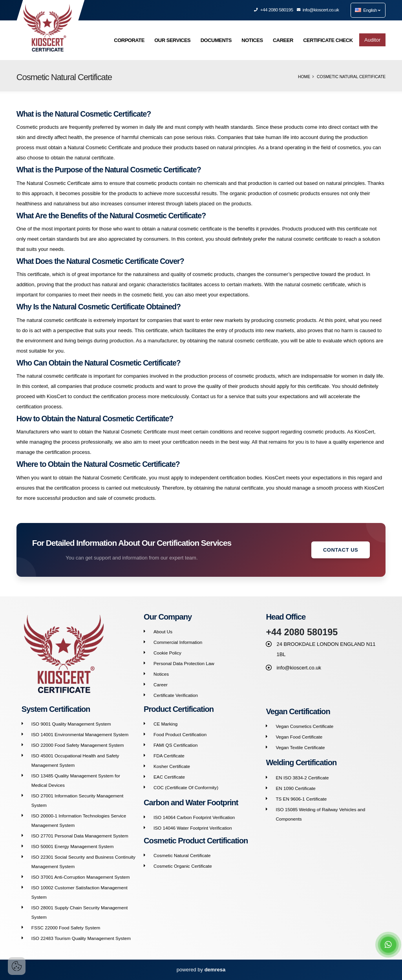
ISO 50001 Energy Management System (73, 846)
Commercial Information (178, 642)
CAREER (283, 40)
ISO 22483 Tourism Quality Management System (81, 938)
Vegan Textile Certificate (300, 747)
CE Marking (165, 724)
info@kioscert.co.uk (318, 10)
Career (161, 685)
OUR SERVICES (172, 40)
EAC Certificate (169, 777)
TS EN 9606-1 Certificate (301, 799)
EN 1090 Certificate (295, 788)
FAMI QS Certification (175, 745)
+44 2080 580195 (274, 10)
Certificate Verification (176, 695)
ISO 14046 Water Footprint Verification (193, 828)
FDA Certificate (169, 756)
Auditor (372, 40)
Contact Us (341, 550)
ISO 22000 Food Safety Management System (78, 745)
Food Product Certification (180, 734)
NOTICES (252, 40)
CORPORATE (129, 40)
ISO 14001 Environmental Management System (80, 734)
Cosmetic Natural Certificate (182, 855)
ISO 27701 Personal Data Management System (80, 836)
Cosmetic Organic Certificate (183, 866)
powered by (201, 970)
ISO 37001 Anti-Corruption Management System (81, 877)
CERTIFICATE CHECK (328, 40)
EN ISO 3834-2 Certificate (302, 778)
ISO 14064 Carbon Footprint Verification (194, 817)
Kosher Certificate (172, 766)
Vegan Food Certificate (299, 737)
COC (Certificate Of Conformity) (186, 787)
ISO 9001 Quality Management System (71, 724)
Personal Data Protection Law (184, 663)
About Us (163, 632)
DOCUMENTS (216, 40)
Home (304, 77)
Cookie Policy (167, 653)
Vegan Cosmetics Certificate (304, 726)
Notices (161, 674)
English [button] (367, 10)
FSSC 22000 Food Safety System (66, 928)
